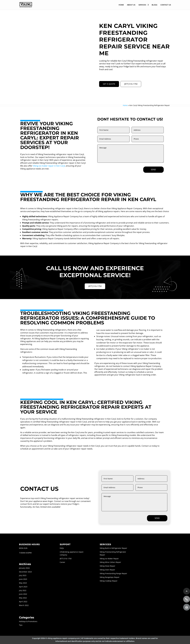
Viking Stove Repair (107, 566)
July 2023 (23, 575)
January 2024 (24, 568)
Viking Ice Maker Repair (109, 559)
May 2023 (23, 583)
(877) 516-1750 (131, 84)
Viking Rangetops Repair (110, 577)
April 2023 (23, 587)
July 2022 (23, 590)
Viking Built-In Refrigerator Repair (113, 548)
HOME (121, 5)
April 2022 (23, 602)
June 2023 (23, 579)
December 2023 (25, 572)
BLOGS (154, 5)
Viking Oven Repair (107, 570)
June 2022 (23, 594)
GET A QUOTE (109, 84)
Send (153, 170)
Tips (21, 625)
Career (62, 562)
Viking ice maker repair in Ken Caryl (49, 166)
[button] (187, 607)
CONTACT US (166, 5)
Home (125, 105)
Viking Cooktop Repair (109, 581)
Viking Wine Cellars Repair (110, 562)
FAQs (62, 548)
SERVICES (142, 5)
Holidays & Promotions (28, 621)
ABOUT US (131, 5)
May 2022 (23, 598)
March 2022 (24, 605)
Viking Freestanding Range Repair (113, 573)
